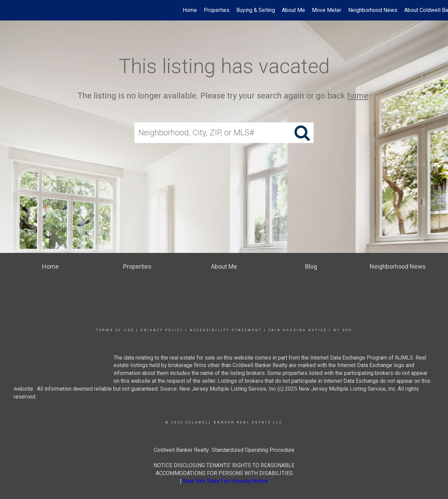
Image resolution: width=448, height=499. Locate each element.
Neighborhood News (373, 10)
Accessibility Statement (226, 330)
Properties (217, 10)
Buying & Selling (256, 10)
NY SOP (343, 330)
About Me (293, 10)
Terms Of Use (115, 330)
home (358, 96)
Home (190, 10)
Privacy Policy (162, 330)
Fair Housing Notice (298, 330)
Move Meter (327, 10)
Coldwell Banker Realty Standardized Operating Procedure (224, 450)
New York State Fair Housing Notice (226, 481)
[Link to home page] (9, 10)
